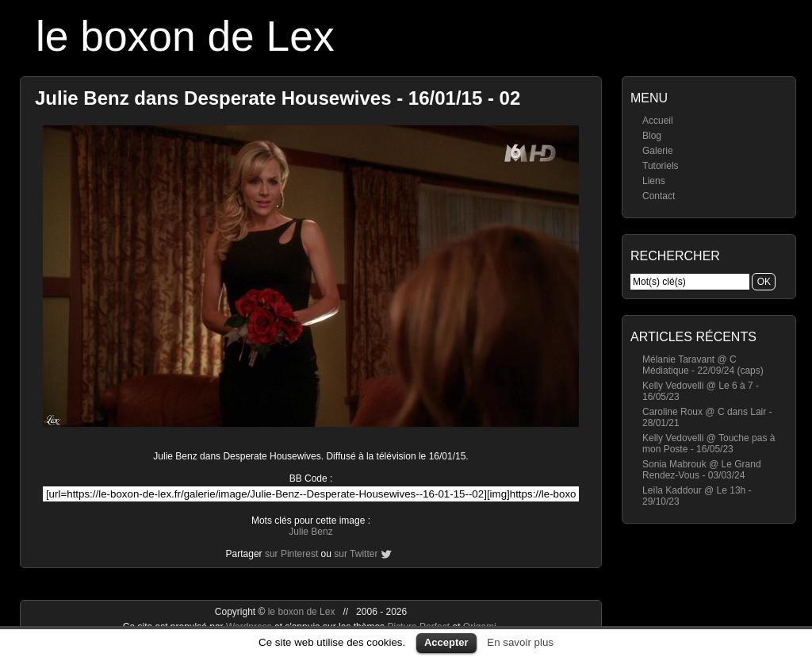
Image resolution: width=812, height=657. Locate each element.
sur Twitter (356, 554)
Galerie (658, 151)
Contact (659, 196)
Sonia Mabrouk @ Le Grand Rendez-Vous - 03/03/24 (702, 470)
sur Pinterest (291, 554)
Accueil (658, 121)
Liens (654, 181)
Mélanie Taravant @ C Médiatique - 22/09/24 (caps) (703, 365)
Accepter (446, 642)
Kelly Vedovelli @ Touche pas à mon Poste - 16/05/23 (709, 444)
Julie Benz (310, 532)
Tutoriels (661, 166)
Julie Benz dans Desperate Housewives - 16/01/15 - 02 (278, 98)
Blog (652, 136)
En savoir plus (520, 642)
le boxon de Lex (185, 36)
